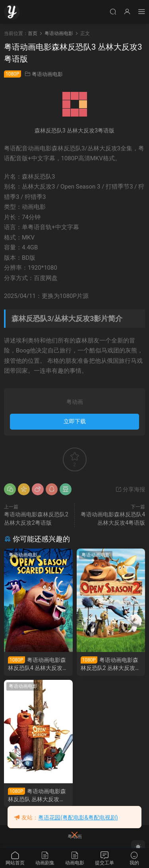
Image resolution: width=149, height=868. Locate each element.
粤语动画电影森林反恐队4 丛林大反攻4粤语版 (37, 664)
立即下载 (75, 421)
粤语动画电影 (47, 74)
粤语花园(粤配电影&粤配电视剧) (78, 817)
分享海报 (130, 489)
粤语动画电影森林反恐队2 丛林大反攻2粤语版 (110, 664)
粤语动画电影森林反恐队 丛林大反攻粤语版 (37, 795)
